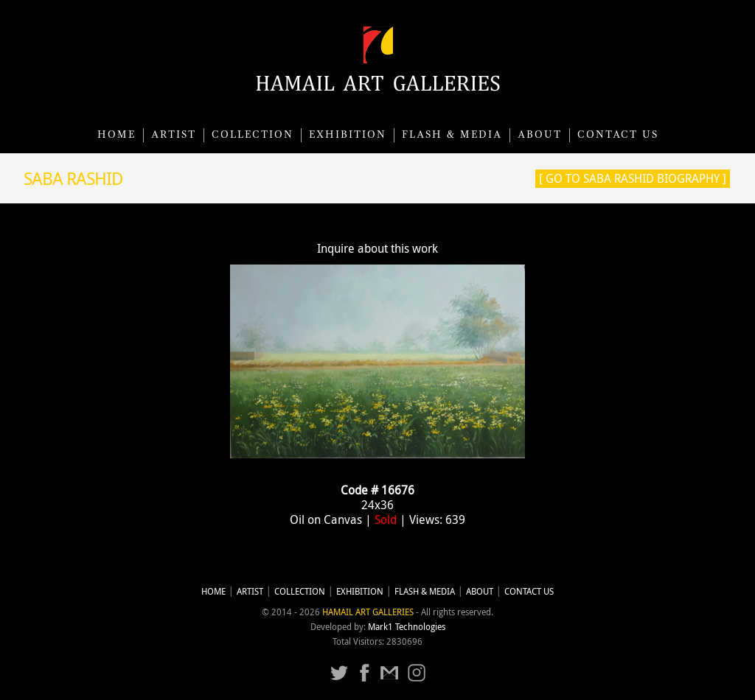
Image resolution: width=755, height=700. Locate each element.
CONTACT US (618, 135)
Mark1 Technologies (407, 627)
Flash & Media (452, 135)
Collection (253, 135)
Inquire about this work (377, 248)
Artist (174, 135)
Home (116, 135)
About (540, 135)
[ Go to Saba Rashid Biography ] (633, 178)
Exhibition (348, 135)
